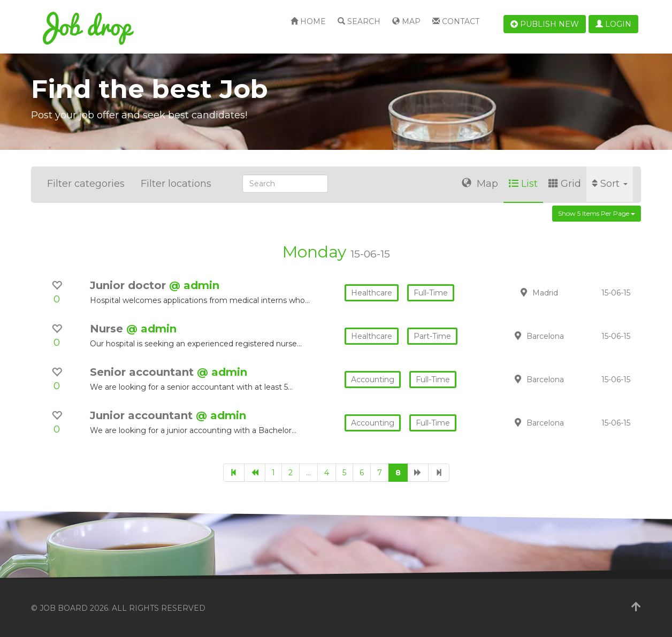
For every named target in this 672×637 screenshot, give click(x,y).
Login (613, 24)
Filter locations (176, 184)
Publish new (545, 24)
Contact (456, 21)
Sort (610, 184)
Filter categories (86, 184)
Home (308, 21)
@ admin (194, 285)
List (523, 184)
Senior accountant (143, 372)
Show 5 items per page (597, 213)
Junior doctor (129, 285)
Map (406, 21)
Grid (565, 184)
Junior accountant (143, 415)
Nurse (108, 329)
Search (359, 21)
